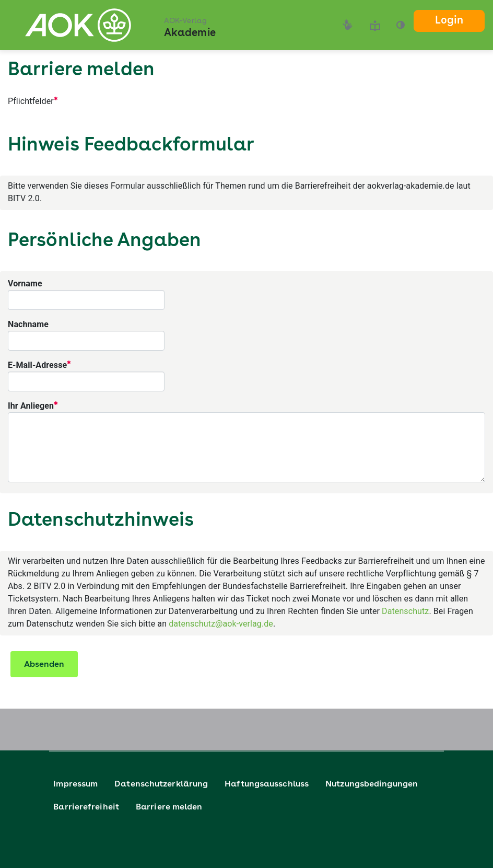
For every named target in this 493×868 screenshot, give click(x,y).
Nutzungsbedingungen (372, 784)
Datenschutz (405, 611)
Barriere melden (169, 807)
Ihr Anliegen (33, 405)
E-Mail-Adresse (39, 364)
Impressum (75, 784)
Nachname (28, 324)
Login (449, 21)
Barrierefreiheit (86, 807)
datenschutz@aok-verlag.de (221, 624)
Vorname (25, 283)
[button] (401, 25)
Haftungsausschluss (267, 784)
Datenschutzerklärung (161, 784)
